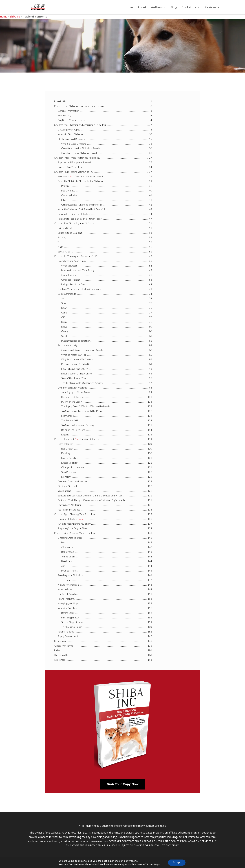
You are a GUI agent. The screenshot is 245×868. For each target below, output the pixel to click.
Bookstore (189, 8)
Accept (177, 862)
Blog (174, 8)
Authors (157, 8)
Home (129, 8)
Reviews (211, 8)
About (142, 8)
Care (77, 439)
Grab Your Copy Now (123, 784)
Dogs (80, 519)
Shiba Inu (15, 17)
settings (154, 864)
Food (72, 176)
